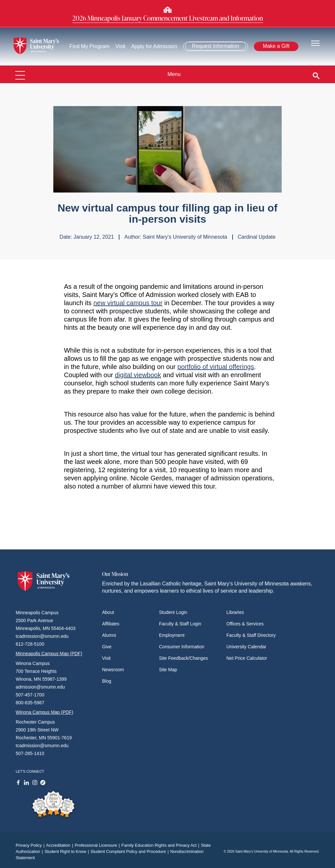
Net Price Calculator (247, 658)
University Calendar (246, 647)
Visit (120, 46)
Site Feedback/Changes (183, 658)
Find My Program (89, 46)
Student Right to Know (68, 851)
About (108, 612)
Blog (107, 681)
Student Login (173, 612)
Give (107, 647)
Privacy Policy (31, 845)
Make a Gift (276, 46)
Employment (172, 635)
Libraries (235, 612)
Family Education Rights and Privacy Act (161, 845)
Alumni (109, 635)
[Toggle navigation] (315, 43)
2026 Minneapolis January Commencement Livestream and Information (168, 18)
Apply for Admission (154, 46)
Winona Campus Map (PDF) (44, 712)
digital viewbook (138, 375)
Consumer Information (182, 647)
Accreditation (60, 845)
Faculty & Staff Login (180, 624)
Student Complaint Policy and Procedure (131, 851)
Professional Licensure (98, 845)
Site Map (168, 670)
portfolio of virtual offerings (216, 367)
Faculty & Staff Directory (251, 635)
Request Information (216, 46)
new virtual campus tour (128, 303)
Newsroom (113, 670)
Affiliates (111, 624)
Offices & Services (245, 624)
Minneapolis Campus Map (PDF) (49, 654)
